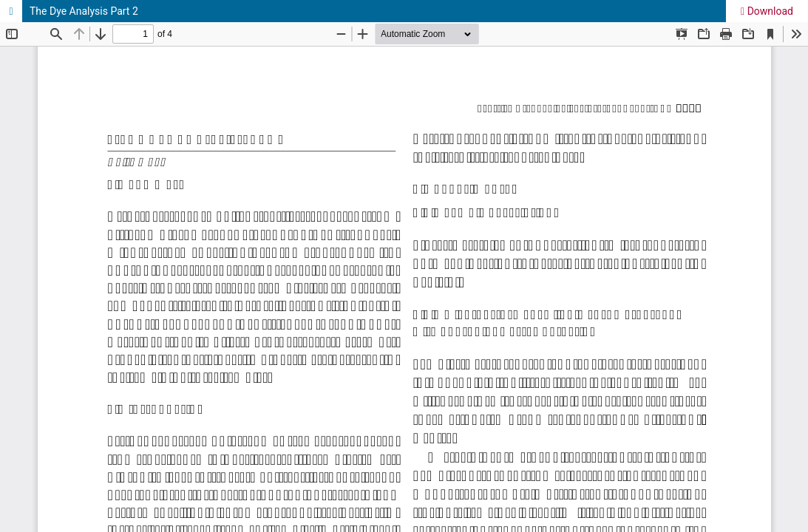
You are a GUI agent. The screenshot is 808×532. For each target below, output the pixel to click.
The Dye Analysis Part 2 (84, 11)
